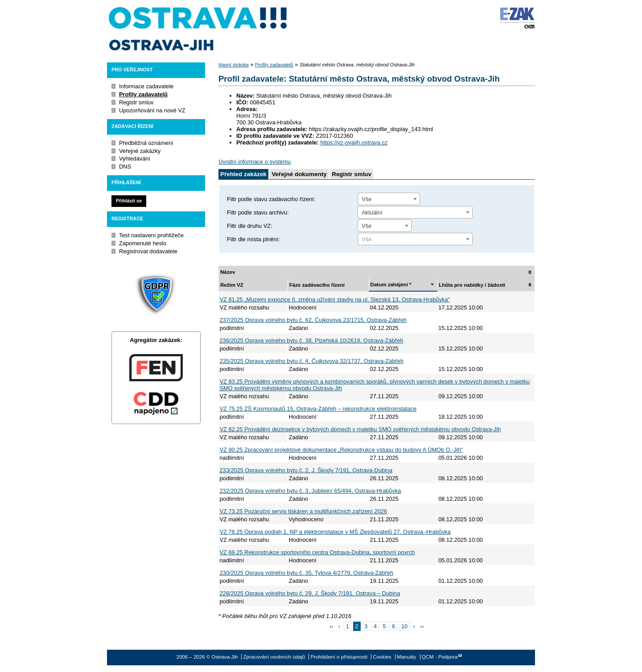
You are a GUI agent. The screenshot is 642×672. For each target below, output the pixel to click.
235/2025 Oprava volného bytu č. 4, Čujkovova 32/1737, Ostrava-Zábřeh (312, 361)
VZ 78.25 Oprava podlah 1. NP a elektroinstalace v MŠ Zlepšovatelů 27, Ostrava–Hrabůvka (335, 532)
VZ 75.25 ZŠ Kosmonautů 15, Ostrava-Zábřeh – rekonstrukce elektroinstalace (318, 409)
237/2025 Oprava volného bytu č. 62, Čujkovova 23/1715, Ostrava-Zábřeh (313, 320)
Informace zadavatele (146, 86)
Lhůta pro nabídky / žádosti (472, 285)
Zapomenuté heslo (143, 243)
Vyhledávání (135, 159)
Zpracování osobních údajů (274, 657)
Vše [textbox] (366, 199)
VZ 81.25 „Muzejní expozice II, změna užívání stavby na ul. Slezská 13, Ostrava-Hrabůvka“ (335, 299)
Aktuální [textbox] (372, 212)
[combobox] (389, 199)
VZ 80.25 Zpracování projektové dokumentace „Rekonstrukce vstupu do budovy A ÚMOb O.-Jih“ (342, 450)
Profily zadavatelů (143, 94)
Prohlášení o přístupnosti (339, 657)
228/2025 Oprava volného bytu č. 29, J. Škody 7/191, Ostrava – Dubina (310, 593)
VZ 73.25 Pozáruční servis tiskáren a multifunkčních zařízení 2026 (304, 511)
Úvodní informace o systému (255, 162)
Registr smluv (136, 102)
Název (228, 272)
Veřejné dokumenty (299, 174)
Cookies (382, 657)
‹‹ (331, 626)
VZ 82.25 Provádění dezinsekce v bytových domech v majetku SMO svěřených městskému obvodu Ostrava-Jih (360, 429)
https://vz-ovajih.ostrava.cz (354, 142)
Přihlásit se (129, 201)
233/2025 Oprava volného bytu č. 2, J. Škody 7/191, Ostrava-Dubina (306, 470)
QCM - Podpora (440, 657)
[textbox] (415, 239)
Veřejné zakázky (140, 151)
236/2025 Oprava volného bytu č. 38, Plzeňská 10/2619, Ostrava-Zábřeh (312, 340)
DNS (125, 167)
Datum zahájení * (391, 284)
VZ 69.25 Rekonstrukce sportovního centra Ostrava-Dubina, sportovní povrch (317, 552)
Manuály (407, 657)
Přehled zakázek (243, 174)
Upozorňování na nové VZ (152, 110)
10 (404, 626)
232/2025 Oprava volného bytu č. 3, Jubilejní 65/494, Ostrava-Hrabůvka (311, 491)
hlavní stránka (234, 65)
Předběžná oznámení (146, 143)
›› (422, 626)
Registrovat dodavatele (148, 251)
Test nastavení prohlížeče (151, 235)
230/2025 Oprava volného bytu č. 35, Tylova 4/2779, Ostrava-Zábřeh (307, 573)
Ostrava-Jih (198, 29)
